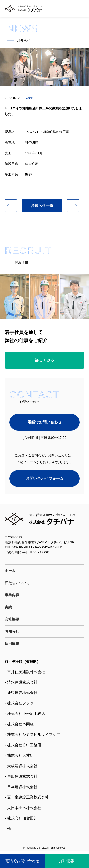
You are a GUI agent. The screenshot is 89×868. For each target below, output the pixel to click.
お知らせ (12, 631)
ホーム (10, 570)
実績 (8, 607)
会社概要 (12, 619)
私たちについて (17, 583)
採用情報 (12, 643)
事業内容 (12, 595)
